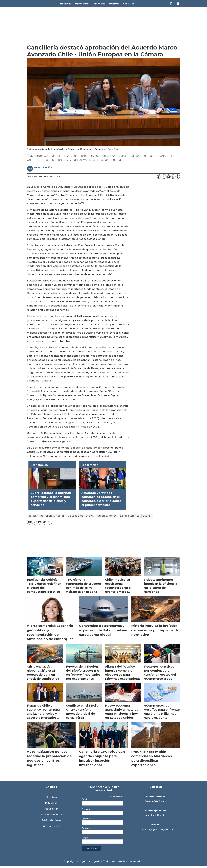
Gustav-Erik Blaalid (156, 801)
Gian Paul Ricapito (156, 815)
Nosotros (129, 4)
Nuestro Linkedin (51, 826)
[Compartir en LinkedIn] (168, 177)
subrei (147, 516)
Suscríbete (82, 4)
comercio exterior (52, 516)
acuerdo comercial (81, 516)
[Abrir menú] (178, 4)
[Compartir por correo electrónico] (173, 177)
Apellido (86, 818)
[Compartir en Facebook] (159, 177)
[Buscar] (171, 4)
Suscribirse (91, 848)
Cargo (85, 838)
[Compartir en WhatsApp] (178, 177)
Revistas (66, 4)
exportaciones (130, 516)
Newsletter (51, 809)
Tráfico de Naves (51, 820)
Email (85, 799)
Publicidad (99, 4)
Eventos (114, 4)
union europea (107, 516)
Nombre (86, 809)
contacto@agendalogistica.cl (156, 830)
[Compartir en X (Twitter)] (164, 177)
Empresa (86, 828)
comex (33, 516)
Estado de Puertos (51, 815)
